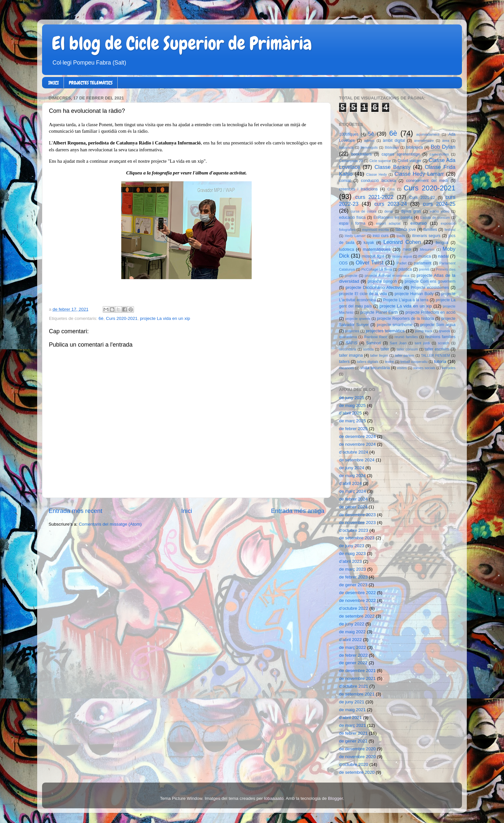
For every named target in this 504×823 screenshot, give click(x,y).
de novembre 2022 (357, 600)
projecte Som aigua (438, 325)
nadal (444, 256)
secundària (348, 349)
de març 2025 (353, 421)
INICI (53, 83)
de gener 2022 (353, 663)
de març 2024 (353, 491)
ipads (401, 236)
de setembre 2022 (357, 616)
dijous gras (411, 211)
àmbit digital (394, 141)
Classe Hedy (376, 174)
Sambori (373, 343)
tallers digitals (368, 362)
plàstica (405, 269)
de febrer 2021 (353, 733)
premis (424, 269)
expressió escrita (376, 230)
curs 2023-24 (391, 204)
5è (371, 134)
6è (101, 318)
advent (369, 141)
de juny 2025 (352, 398)
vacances (347, 368)
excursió (419, 223)
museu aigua (402, 256)
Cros (391, 189)
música (424, 256)
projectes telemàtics (385, 331)
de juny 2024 (352, 468)
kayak (369, 243)
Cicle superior (380, 161)
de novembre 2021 (357, 678)
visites (402, 368)
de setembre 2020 (357, 772)
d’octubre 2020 (354, 764)
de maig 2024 (352, 476)
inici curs (381, 236)
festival (450, 230)
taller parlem (405, 355)
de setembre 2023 (357, 538)
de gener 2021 (353, 741)
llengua (442, 243)
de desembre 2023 (357, 515)
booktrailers (362, 154)
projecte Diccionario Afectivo (374, 287)
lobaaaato (274, 798)
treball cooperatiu (414, 362)
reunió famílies (406, 337)
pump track (424, 331)
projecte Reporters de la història (405, 319)
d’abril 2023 (350, 561)
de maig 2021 (352, 710)
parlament (422, 263)
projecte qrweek (358, 319)
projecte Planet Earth (379, 312)
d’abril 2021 (350, 718)
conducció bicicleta (378, 181)
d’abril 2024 (350, 483)
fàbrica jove (406, 230)
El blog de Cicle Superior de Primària (182, 43)
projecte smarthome (395, 325)
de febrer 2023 (353, 577)
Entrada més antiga (298, 511)
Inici (187, 511)
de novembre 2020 (357, 757)
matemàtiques (377, 249)
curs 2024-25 (439, 204)
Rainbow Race (376, 337)
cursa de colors (363, 211)
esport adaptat (388, 223)
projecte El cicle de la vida (363, 294)
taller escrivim (437, 349)
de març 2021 (353, 725)
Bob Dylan (443, 147)
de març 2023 (353, 569)
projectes (352, 331)
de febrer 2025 (353, 429)
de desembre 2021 (357, 671)
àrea (446, 141)
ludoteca (347, 249)
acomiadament (428, 134)
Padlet (401, 263)
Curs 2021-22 (422, 198)
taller (385, 349)
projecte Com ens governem (430, 281)
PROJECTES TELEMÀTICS (91, 83)
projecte (351, 276)
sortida (368, 349)
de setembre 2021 (357, 694)
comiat (345, 181)
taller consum (407, 349)
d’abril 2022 (350, 640)
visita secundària (375, 368)
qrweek (445, 331)
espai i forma (352, 223)
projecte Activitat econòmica (387, 276)
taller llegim (379, 355)
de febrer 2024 (353, 499)
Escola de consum (435, 217)
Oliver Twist (370, 262)
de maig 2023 (352, 554)
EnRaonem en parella (393, 217)
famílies (430, 230)
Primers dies (446, 269)
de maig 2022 (352, 632)
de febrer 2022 (353, 655)
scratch (444, 343)
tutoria (440, 361)
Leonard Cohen (402, 242)
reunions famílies (440, 337)
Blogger (335, 798)
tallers (344, 362)
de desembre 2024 (357, 436)
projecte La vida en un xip (165, 318)
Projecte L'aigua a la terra (406, 300)
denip (389, 211)
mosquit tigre (373, 256)
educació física (352, 217)
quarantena (348, 337)
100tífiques (349, 134)
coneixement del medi (427, 181)
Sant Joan (398, 343)
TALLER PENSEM (435, 355)
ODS (343, 263)
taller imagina (351, 355)
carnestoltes (439, 154)
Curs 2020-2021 (122, 318)
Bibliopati (392, 147)
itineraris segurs (426, 236)
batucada (346, 147)
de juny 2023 (352, 546)
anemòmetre (424, 141)
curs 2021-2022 (375, 197)
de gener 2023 (353, 585)
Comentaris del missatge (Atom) (110, 524)
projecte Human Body (414, 294)
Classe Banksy (393, 167)
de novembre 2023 (357, 523)
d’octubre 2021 (354, 686)
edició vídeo (439, 211)
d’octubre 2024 (354, 452)
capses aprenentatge (401, 154)
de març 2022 (353, 647)
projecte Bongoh (382, 281)
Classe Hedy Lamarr (419, 174)
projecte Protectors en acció (430, 312)
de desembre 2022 (357, 593)
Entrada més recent (75, 511)
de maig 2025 (352, 405)
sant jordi (422, 343)
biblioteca (415, 147)
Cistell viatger (409, 161)
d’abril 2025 (350, 413)
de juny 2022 (352, 624)
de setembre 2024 (357, 460)
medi (407, 249)
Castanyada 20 (351, 161)
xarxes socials (424, 368)
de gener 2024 (353, 507)
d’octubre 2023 (354, 530)
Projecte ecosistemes (430, 288)
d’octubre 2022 (354, 608)
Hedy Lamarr (355, 236)
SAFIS (352, 343)
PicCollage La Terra (377, 269)
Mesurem (427, 249)
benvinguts (369, 147)
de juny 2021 (352, 702)
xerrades (449, 368)
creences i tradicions (358, 189)
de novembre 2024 (357, 444)
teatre (390, 362)
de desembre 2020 (357, 749)
